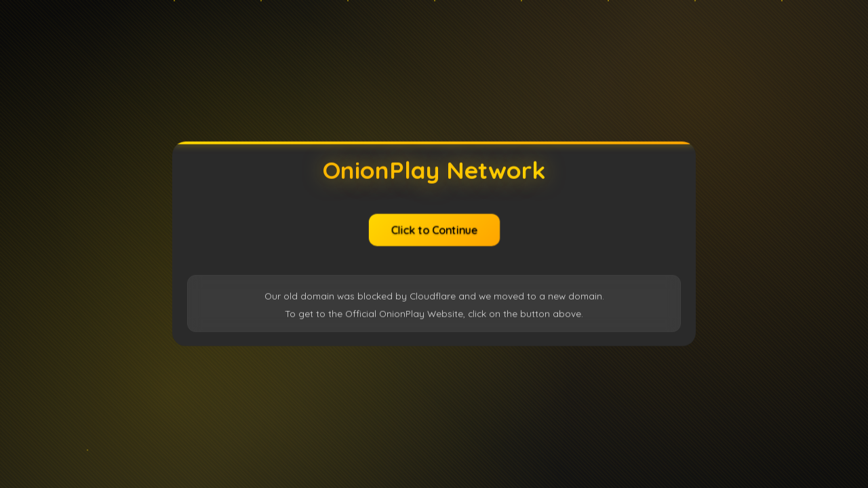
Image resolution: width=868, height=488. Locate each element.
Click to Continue (434, 229)
